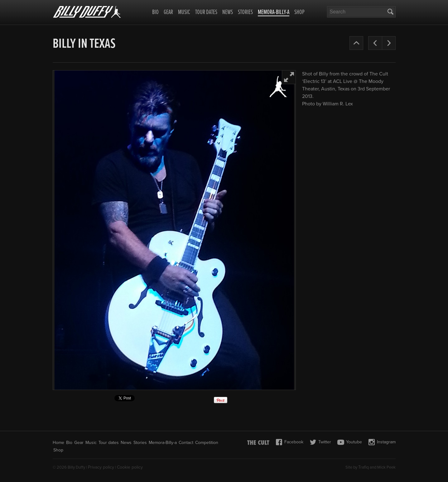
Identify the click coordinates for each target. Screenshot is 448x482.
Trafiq (364, 467)
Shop (299, 12)
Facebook (289, 442)
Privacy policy (101, 467)
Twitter (320, 442)
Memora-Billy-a (274, 13)
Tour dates (206, 12)
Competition (207, 443)
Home (58, 443)
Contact (186, 443)
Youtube (350, 442)
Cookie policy (130, 467)
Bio (155, 12)
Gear (168, 12)
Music (184, 12)
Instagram (382, 442)
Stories (245, 12)
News (228, 12)
